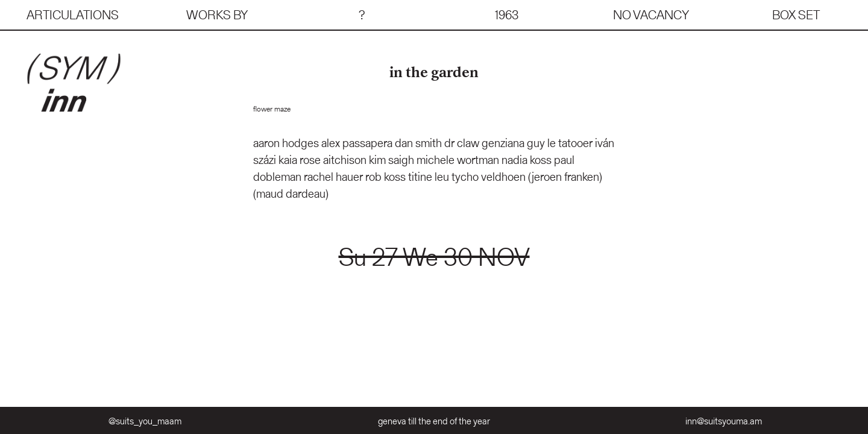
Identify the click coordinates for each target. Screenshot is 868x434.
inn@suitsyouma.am (724, 421)
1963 (507, 15)
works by (217, 15)
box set (796, 15)
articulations (73, 15)
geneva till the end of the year (434, 421)
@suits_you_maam (145, 421)
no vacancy (651, 15)
